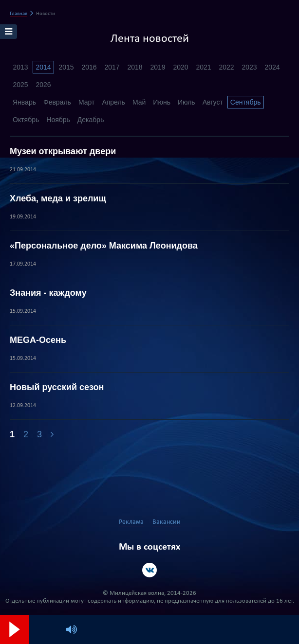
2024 (272, 67)
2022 (226, 67)
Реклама (131, 522)
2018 (135, 67)
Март (87, 102)
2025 (20, 85)
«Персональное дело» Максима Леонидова (104, 246)
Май (139, 102)
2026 (43, 85)
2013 (20, 67)
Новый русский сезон (57, 387)
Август (213, 102)
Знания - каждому (48, 293)
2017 (112, 67)
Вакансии (167, 522)
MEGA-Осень (38, 340)
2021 (203, 67)
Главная (19, 14)
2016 (89, 67)
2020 (180, 67)
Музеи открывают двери (63, 151)
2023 (249, 67)
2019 (158, 67)
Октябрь (26, 120)
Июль (187, 102)
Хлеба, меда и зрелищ (58, 198)
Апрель (113, 102)
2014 (43, 67)
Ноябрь (58, 120)
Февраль (57, 102)
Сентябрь (246, 102)
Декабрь (91, 120)
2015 (66, 67)
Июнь (162, 102)
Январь (24, 102)
